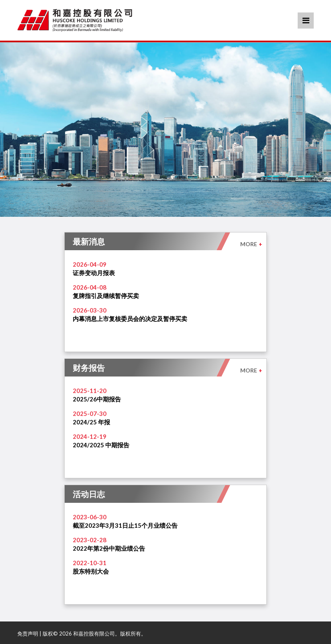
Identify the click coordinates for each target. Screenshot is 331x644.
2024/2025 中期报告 (101, 445)
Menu (306, 21)
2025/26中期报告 (97, 399)
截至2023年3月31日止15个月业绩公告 (125, 525)
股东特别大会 (91, 571)
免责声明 (28, 634)
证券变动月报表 (94, 273)
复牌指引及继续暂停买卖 (106, 296)
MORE (251, 244)
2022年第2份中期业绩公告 (109, 548)
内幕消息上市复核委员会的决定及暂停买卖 (130, 319)
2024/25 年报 (91, 422)
